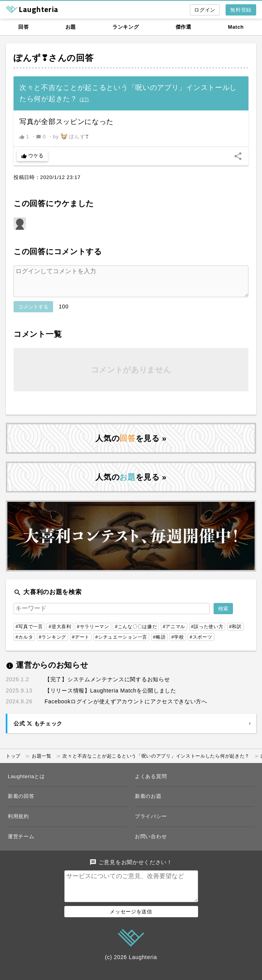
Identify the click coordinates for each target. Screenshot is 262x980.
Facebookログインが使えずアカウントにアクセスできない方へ (126, 708)
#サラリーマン (93, 633)
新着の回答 (21, 802)
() (84, 100)
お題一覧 (42, 762)
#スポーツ (201, 643)
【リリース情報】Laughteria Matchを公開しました (110, 697)
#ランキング (53, 643)
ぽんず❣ (31, 58)
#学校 (178, 643)
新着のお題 (148, 802)
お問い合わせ (151, 843)
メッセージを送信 (131, 924)
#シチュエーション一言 (121, 643)
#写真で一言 (29, 633)
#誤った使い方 (207, 633)
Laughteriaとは (26, 783)
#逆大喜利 (60, 633)
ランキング (126, 27)
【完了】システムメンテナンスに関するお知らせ (107, 685)
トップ (13, 762)
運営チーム (21, 843)
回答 (23, 27)
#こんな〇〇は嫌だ (136, 633)
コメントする (33, 313)
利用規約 (18, 822)
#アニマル (174, 633)
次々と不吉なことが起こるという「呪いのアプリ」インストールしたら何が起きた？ (156, 762)
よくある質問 (151, 783)
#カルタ (24, 643)
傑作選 (184, 27)
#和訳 (235, 633)
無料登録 (241, 10)
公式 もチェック (38, 730)
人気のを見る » (131, 444)
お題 (71, 27)
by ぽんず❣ (72, 136)
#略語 (159, 643)
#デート (81, 643)
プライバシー (151, 822)
